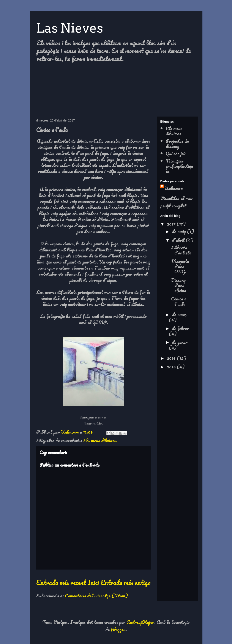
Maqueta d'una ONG (180, 266)
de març (179, 314)
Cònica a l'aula (179, 301)
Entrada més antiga (126, 582)
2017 (172, 224)
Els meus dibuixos (100, 440)
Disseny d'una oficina (179, 285)
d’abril (179, 240)
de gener (180, 342)
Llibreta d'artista (181, 250)
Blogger (118, 629)
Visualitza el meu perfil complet (177, 202)
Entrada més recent (61, 582)
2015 (172, 367)
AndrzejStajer (140, 622)
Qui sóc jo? (176, 153)
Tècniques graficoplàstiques (179, 166)
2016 (172, 358)
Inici (93, 582)
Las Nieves (70, 28)
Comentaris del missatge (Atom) (96, 596)
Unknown (174, 188)
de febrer (181, 328)
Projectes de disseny (177, 143)
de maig (179, 231)
